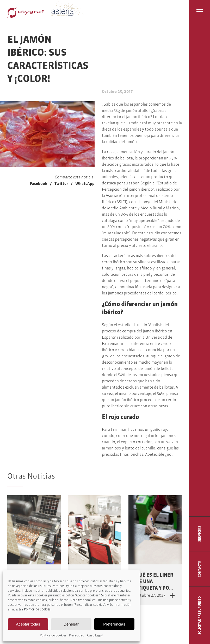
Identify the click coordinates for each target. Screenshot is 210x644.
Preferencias (114, 624)
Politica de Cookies (53, 635)
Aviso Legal (95, 635)
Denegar (71, 624)
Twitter (61, 183)
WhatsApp (85, 183)
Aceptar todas (28, 624)
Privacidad (77, 635)
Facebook (38, 183)
